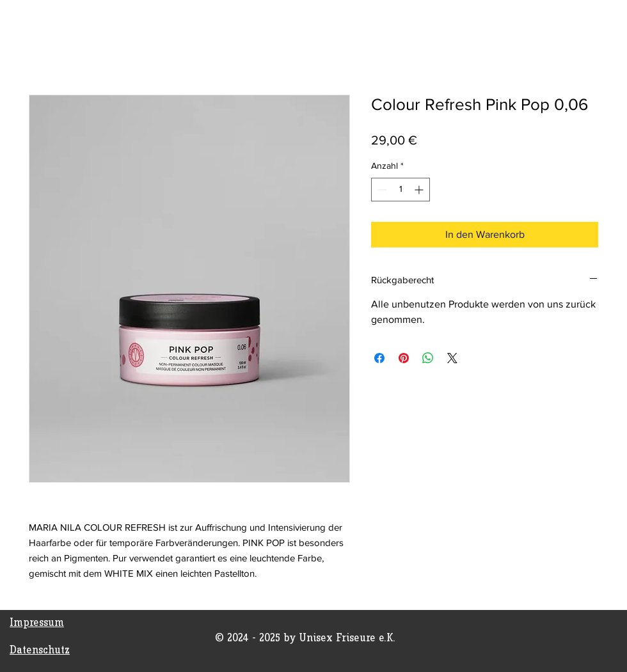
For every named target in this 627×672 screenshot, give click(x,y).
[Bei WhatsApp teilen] (428, 358)
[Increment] (420, 190)
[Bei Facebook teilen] (379, 358)
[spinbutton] (401, 190)
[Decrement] (381, 190)
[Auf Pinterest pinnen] (404, 358)
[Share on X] (452, 358)
